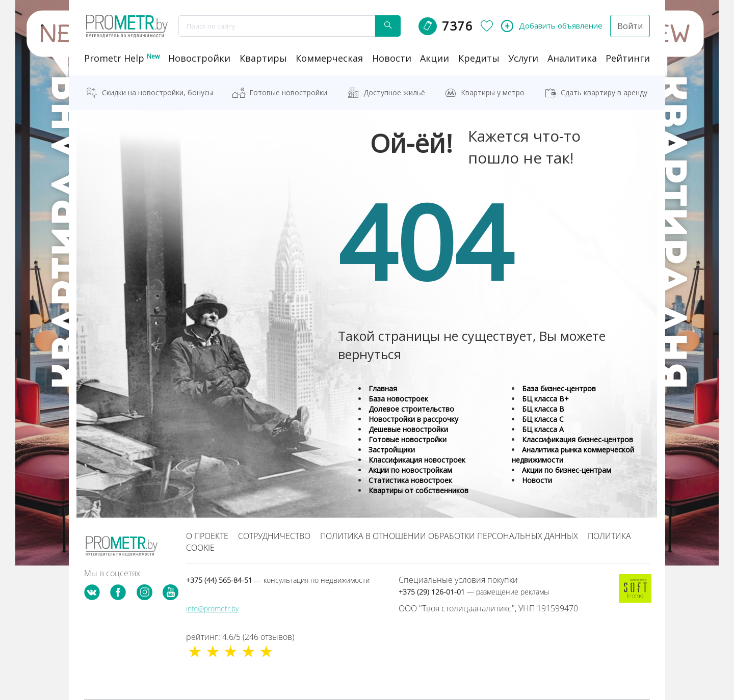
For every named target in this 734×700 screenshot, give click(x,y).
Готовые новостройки (288, 92)
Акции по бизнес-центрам (567, 470)
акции (435, 58)
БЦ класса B (543, 409)
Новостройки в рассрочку (413, 419)
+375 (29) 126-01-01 (474, 592)
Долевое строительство (411, 409)
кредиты (479, 58)
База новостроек (398, 399)
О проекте (207, 536)
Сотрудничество (274, 536)
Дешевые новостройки (408, 429)
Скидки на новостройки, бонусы (158, 92)
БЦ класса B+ (545, 399)
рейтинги (628, 58)
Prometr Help (122, 58)
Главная (383, 388)
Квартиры (263, 58)
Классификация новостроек (417, 460)
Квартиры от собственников (418, 490)
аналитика (572, 58)
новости (392, 58)
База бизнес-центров (559, 388)
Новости (537, 480)
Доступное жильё (394, 92)
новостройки (199, 58)
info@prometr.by (212, 609)
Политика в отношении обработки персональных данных (449, 536)
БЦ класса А (543, 429)
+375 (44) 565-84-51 (278, 580)
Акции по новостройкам (410, 470)
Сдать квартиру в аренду (604, 92)
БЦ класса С (543, 419)
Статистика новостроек (410, 480)
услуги (523, 58)
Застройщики (392, 450)
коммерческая (329, 58)
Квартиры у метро (493, 92)
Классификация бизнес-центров (578, 439)
